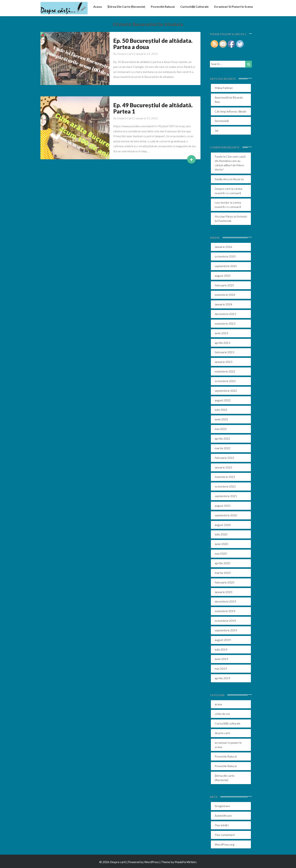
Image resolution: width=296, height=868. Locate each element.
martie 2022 (223, 448)
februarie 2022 (224, 458)
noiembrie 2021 (225, 477)
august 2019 (223, 640)
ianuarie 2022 (223, 467)
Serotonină (222, 121)
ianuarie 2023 (223, 362)
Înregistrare (222, 806)
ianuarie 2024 (223, 304)
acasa (98, 7)
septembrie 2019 (226, 630)
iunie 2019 (221, 659)
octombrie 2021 (225, 486)
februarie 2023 (224, 352)
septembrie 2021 (226, 496)
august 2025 (223, 276)
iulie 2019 (221, 649)
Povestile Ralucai (163, 7)
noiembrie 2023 (225, 323)
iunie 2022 (221, 419)
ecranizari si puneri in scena (234, 7)
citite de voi (222, 714)
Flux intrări (222, 825)
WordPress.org (225, 844)
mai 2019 (221, 668)
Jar (217, 130)
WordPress (152, 862)
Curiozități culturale (194, 7)
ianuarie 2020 (223, 592)
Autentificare (223, 815)
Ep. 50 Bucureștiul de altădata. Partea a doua (153, 44)
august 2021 (223, 506)
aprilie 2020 (222, 563)
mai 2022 (221, 429)
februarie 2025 (224, 285)
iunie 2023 (221, 333)
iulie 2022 (221, 410)
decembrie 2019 (225, 601)
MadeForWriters (186, 862)
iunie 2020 (221, 544)
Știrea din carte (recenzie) (126, 7)
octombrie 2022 (225, 381)
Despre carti (125, 54)
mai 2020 (221, 553)
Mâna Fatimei (224, 88)
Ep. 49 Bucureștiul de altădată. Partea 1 (153, 108)
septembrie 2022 (226, 391)
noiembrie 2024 (225, 295)
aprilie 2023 (222, 343)
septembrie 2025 (226, 266)
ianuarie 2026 (223, 247)
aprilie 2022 (222, 438)
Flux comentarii (225, 835)
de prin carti (222, 733)
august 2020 (223, 525)
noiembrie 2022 (225, 371)
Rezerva (238, 179)
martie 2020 (223, 573)
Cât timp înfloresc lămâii (230, 111)
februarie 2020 (224, 582)
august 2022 (223, 400)
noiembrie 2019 (225, 611)
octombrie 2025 (225, 256)
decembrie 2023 (225, 314)
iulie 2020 (221, 534)
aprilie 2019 (222, 678)
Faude (219, 156)
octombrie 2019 (225, 621)
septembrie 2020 (226, 515)
